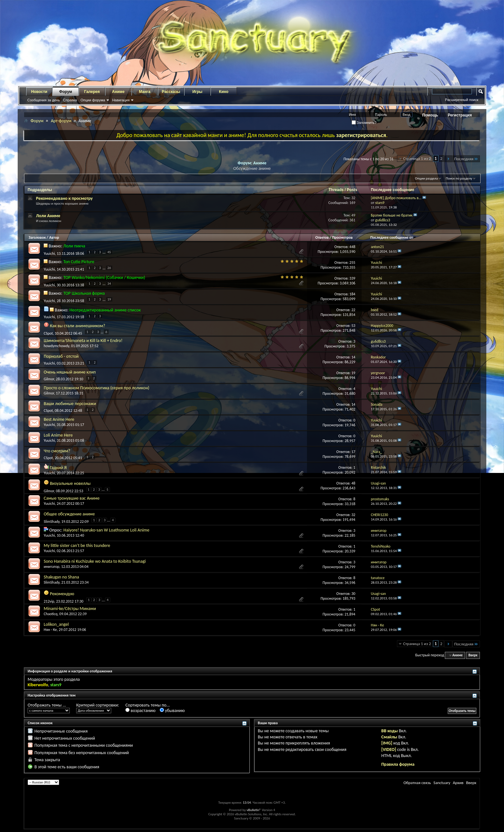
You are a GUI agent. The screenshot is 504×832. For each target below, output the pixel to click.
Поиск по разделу (459, 178)
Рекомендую (62, 594)
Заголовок (37, 237)
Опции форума (93, 100)
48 (353, 483)
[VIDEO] (389, 749)
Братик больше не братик (392, 215)
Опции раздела (426, 178)
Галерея (92, 92)
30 (353, 594)
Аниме (118, 92)
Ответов (322, 237)
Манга (145, 92)
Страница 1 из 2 (417, 158)
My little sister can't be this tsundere (77, 545)
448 (352, 247)
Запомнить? (364, 123)
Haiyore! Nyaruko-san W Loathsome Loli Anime (106, 530)
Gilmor (49, 379)
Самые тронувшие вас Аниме (72, 498)
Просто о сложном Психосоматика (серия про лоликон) (97, 388)
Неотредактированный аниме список (105, 310)
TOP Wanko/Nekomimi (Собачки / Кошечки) (104, 277)
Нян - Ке (50, 630)
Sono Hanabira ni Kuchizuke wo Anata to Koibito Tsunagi (95, 561)
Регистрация (460, 115)
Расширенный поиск (462, 100)
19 (109, 299)
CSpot (48, 333)
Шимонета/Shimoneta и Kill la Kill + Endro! (83, 341)
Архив (458, 783)
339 (352, 278)
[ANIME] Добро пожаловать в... (396, 198)
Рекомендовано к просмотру (64, 198)
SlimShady (52, 521)
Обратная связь (417, 783)
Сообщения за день (44, 100)
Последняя (466, 159)
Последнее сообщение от (393, 237)
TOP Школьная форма (84, 293)
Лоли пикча (74, 246)
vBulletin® (254, 810)
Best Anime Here (59, 419)
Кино (224, 92)
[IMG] (387, 743)
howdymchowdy (56, 346)
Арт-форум (61, 121)
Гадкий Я (58, 468)
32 (353, 515)
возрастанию (140, 711)
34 (109, 284)
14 (353, 357)
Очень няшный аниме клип (70, 372)
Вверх (473, 655)
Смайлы (389, 737)
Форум (66, 92)
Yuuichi (49, 253)
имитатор (52, 567)
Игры (197, 92)
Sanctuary (442, 783)
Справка (70, 100)
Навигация (121, 100)
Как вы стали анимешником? (77, 326)
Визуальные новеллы (70, 483)
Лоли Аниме (48, 216)
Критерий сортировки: (98, 705)
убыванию (172, 711)
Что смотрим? (57, 451)
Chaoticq (51, 614)
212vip (49, 601)
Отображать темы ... (47, 705)
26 (109, 268)
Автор (54, 237)
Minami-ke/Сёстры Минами (70, 609)
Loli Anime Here (58, 435)
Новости (39, 92)
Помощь (430, 115)
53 (353, 326)
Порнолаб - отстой (61, 356)
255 (352, 263)
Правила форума (398, 764)
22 (353, 310)
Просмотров (342, 237)
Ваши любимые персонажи (70, 404)
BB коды (389, 731)
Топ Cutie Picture (79, 262)
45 (109, 252)
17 (353, 452)
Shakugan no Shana (61, 577)
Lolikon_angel (56, 624)
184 (352, 294)
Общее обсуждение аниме (69, 514)
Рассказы (171, 92)
